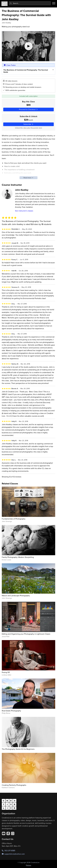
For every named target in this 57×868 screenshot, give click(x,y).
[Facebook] (8, 833)
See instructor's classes (24, 211)
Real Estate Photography (11, 711)
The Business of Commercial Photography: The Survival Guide (26, 71)
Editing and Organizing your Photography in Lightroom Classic (26, 634)
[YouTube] (4, 833)
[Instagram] (13, 833)
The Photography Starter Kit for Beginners (18, 749)
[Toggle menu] (54, 3)
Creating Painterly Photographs (14, 785)
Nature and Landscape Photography (16, 596)
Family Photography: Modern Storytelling (18, 557)
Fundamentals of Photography (14, 519)
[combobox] (30, 3)
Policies (29, 865)
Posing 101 (6, 672)
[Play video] (28, 46)
